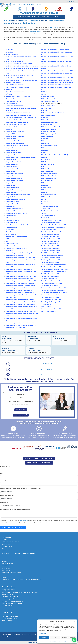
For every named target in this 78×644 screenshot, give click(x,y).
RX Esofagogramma (47, 136)
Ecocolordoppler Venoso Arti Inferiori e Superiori (21, 117)
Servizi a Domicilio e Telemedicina (34, 579)
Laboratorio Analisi (6, 569)
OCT (7, 241)
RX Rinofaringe (46, 183)
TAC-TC (43, 213)
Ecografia (9, 129)
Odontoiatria (5, 574)
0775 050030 (47, 370)
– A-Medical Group (8, 620)
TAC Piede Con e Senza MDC (50, 279)
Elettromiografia (11, 215)
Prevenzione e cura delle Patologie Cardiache (12, 603)
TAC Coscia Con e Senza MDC (50, 246)
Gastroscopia (10, 230)
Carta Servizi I (19, 554)
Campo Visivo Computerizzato (15, 92)
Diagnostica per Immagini (14, 101)
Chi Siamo (4, 539)
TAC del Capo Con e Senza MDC (51, 251)
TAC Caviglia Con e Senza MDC (50, 239)
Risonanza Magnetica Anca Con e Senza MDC (20, 269)
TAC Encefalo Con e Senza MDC (51, 258)
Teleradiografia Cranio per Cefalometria (53, 302)
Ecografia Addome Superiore (15, 136)
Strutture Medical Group (8, 541)
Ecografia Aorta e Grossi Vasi (15, 143)
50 (35, 32)
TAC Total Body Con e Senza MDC (51, 300)
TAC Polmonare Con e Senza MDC (51, 281)
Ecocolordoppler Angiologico (15, 106)
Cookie (13, 637)
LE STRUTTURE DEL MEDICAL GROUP (39, 332)
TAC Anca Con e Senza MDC (49, 230)
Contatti (4, 550)
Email (2, 474)
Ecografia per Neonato (13, 141)
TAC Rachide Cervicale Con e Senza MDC (53, 288)
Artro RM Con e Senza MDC (14, 82)
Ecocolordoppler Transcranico (15, 127)
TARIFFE (46, 10)
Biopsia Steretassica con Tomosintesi (17, 87)
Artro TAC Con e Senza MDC (14, 85)
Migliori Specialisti (28, 23)
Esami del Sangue (11, 222)
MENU (72, 10)
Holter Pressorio (11, 234)
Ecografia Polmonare (12, 187)
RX (42, 89)
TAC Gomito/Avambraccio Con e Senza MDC (54, 269)
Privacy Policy (24, 521)
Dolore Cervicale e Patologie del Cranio (11, 598)
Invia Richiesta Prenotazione (13, 527)
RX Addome (45, 92)
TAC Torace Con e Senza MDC (50, 297)
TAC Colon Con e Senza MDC (50, 243)
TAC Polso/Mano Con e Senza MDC (51, 283)
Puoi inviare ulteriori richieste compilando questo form (15, 509)
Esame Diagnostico (30, 21)
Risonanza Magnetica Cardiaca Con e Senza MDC (21, 283)
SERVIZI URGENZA (60, 10)
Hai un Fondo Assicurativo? (8, 495)
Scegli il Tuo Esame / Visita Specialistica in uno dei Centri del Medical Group (21, 488)
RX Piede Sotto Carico (48, 164)
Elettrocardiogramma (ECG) (14, 208)
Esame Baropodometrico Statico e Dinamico (19, 225)
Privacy (9, 637)
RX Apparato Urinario (47, 96)
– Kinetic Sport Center (10, 617)
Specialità (17, 541)
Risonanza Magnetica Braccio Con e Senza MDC (20, 279)
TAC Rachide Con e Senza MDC (50, 286)
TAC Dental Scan (46, 218)
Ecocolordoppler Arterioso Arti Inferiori (18, 113)
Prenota (8, 21)
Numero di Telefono (6, 481)
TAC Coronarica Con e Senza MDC (51, 220)
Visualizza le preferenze (68, 638)
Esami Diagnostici (6, 543)
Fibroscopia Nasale (12, 227)
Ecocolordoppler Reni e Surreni (15, 120)
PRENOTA (7, 10)
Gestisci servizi (43, 633)
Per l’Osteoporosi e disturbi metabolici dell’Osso (13, 602)
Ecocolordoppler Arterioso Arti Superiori (18, 115)
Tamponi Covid (46, 208)
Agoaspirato (10, 52)
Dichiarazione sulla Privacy (60, 641)
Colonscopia (10, 94)
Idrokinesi (4, 567)
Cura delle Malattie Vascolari (8, 589)
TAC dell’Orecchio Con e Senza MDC (52, 255)
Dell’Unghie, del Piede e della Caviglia (10, 596)
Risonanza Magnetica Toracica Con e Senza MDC (56, 87)
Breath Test (9, 89)
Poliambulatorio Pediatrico (19, 579)
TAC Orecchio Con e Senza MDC (51, 276)
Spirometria (45, 204)
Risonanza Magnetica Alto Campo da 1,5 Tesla (20, 253)
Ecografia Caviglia (11, 150)
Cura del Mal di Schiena (7, 591)
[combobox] (39, 491)
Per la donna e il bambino (8, 605)
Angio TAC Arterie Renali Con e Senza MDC (19, 64)
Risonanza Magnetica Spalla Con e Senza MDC (55, 50)
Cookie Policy (51, 641)
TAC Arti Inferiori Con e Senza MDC (52, 232)
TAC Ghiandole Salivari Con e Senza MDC (53, 264)
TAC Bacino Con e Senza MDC (50, 234)
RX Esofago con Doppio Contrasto (51, 134)
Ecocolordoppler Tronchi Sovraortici (17, 124)
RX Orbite (44, 157)
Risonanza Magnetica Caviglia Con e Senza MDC (21, 286)
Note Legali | (4, 637)
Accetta (44, 638)
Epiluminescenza (11, 218)
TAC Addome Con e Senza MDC (50, 222)
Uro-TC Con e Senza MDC (49, 311)
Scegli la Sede (4, 502)
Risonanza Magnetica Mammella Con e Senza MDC (21, 311)
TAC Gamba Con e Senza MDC (50, 262)
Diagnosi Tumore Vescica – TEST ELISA (18, 96)
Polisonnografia (11, 246)
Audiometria (10, 50)
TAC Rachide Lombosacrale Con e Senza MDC (55, 293)
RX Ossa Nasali (45, 159)
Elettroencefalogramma (13, 211)
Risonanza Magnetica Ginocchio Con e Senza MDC (21, 304)
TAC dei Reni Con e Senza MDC (50, 248)
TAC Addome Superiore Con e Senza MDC (54, 227)
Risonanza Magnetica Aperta (15, 255)
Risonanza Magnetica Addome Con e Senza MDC (21, 258)
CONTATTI (20, 10)
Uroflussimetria (46, 307)
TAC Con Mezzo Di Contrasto (50, 211)
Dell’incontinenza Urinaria (8, 594)
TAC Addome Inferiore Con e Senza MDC (53, 225)
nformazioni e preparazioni (29, 554)
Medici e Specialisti (6, 545)
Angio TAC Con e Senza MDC (15, 61)
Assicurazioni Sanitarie (7, 546)
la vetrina (22, 27)
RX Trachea (44, 201)
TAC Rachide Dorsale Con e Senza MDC (53, 290)
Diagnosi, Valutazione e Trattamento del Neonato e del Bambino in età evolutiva (20, 593)
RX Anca (43, 94)
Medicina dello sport (6, 570)
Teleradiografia (46, 304)
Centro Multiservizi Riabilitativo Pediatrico (11, 572)
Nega (55, 638)
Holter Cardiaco (11, 232)
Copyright (33, 635)
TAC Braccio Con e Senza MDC (50, 236)
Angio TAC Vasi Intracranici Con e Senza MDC (20, 75)
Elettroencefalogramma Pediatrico (17, 213)
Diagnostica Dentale (12, 99)
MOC (7, 239)
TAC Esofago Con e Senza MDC (50, 260)
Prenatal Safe (10, 251)
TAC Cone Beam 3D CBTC (49, 215)
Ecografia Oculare (11, 176)
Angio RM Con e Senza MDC (14, 78)
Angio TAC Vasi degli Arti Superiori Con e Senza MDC (22, 68)
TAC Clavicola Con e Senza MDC (51, 241)
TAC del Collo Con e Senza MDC (51, 253)
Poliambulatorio (7, 579)
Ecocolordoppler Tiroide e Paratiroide (18, 122)
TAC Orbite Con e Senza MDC (50, 274)
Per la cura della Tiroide (7, 600)
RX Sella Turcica (46, 187)
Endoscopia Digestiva (12, 220)
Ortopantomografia (12, 243)
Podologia (4, 578)
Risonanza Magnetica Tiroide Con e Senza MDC (55, 85)
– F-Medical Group (9, 615)
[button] (75, 622)
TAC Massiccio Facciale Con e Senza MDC (54, 272)
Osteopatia (4, 576)
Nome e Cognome (5, 466)
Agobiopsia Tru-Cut (12, 54)
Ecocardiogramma (11, 103)
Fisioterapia (5, 565)
